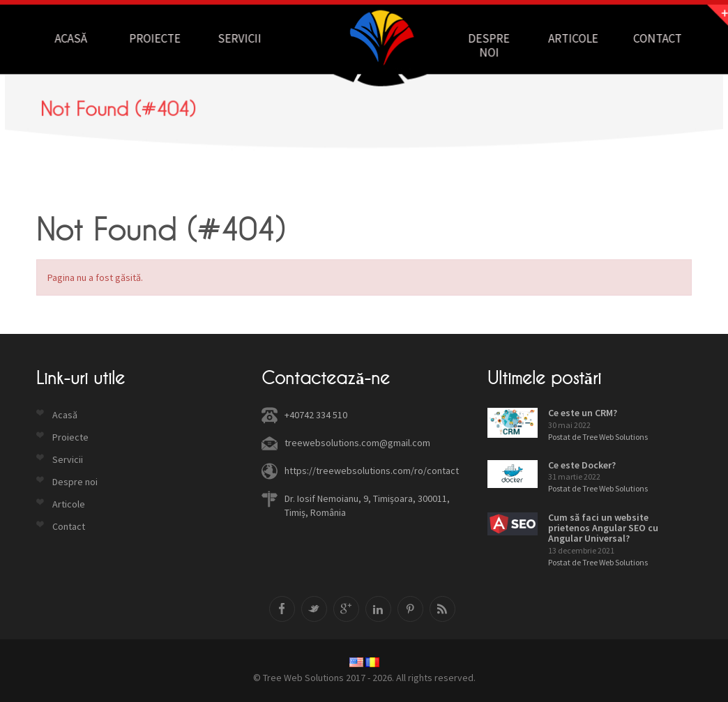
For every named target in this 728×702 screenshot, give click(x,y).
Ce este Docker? (582, 465)
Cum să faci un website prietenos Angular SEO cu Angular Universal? (603, 528)
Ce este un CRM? (583, 413)
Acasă (78, 38)
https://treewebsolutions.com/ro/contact (372, 471)
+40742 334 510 (316, 415)
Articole (568, 38)
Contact (650, 38)
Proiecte (160, 38)
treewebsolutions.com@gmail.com (357, 443)
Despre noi (485, 45)
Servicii (242, 38)
